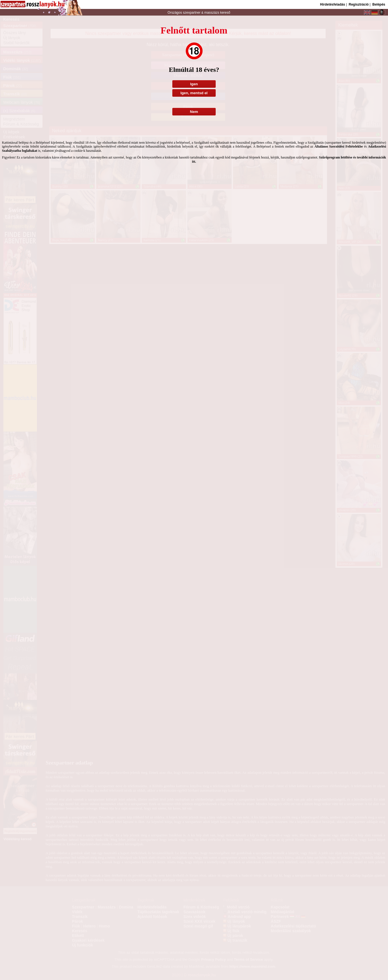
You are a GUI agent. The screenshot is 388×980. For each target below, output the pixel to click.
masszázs (212, 13)
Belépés (379, 4)
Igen (194, 84)
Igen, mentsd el (194, 93)
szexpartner (191, 13)
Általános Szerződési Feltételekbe (339, 146)
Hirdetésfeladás (332, 4)
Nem (194, 112)
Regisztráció (358, 4)
